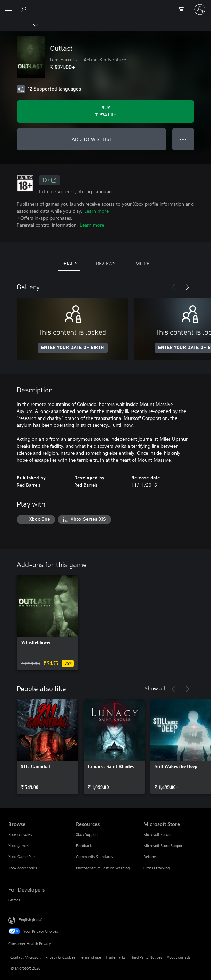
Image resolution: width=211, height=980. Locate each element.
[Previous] (173, 287)
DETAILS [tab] (69, 263)
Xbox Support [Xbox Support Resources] (87, 834)
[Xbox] (18, 25)
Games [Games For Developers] (14, 900)
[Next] (187, 287)
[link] (47, 623)
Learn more (96, 211)
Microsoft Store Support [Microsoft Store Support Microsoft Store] (164, 845)
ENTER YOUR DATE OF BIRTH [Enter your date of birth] (73, 348)
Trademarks (115, 957)
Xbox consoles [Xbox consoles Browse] (20, 834)
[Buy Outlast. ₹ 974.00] (105, 111)
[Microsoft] (105, 5)
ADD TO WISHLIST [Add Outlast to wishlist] (92, 139)
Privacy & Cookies (60, 957)
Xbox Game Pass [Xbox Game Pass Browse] (22, 857)
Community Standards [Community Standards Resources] (95, 857)
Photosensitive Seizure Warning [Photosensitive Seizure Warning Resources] (103, 868)
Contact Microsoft (26, 957)
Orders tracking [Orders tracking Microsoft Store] (157, 868)
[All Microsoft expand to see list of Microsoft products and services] (9, 9)
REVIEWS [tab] (106, 263)
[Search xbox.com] (24, 9)
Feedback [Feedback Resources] (84, 845)
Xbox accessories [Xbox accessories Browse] (23, 868)
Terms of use (91, 957)
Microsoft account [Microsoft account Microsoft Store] (159, 834)
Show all (155, 688)
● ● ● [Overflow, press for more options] (183, 139)
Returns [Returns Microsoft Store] (150, 857)
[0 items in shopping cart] (183, 9)
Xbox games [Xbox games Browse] (18, 845)
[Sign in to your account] (200, 9)
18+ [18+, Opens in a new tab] (49, 180)
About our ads (179, 957)
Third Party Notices (146, 957)
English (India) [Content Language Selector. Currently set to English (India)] (31, 919)
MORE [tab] (142, 263)
